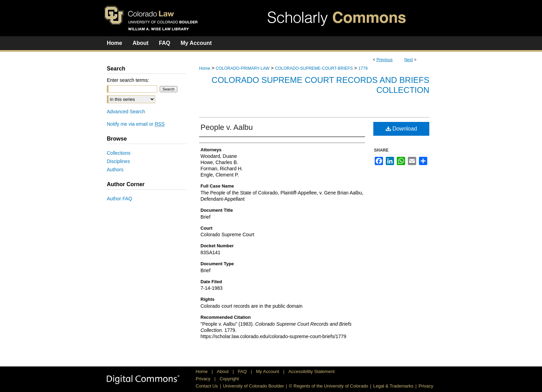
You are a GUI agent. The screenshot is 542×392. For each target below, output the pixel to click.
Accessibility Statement (311, 371)
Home (205, 68)
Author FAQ (119, 199)
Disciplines (118, 161)
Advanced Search (126, 112)
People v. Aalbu (227, 127)
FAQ (243, 371)
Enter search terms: (128, 80)
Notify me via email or (136, 124)
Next (409, 60)
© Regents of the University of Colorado (329, 386)
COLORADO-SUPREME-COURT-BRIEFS (314, 68)
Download (401, 129)
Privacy (204, 379)
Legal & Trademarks (393, 386)
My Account (268, 371)
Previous (385, 60)
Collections (119, 153)
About (223, 371)
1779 (363, 68)
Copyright (229, 379)
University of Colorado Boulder (253, 386)
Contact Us (207, 386)
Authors (115, 170)
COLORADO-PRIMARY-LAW (243, 68)
